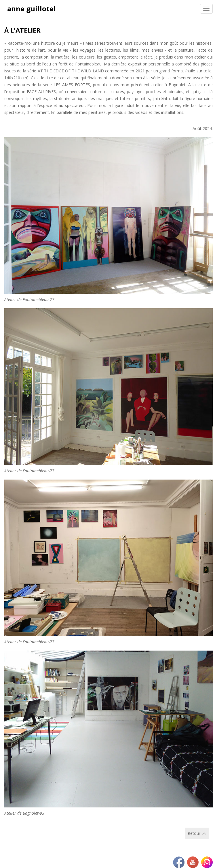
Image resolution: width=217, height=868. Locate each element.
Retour (194, 833)
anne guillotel (32, 9)
